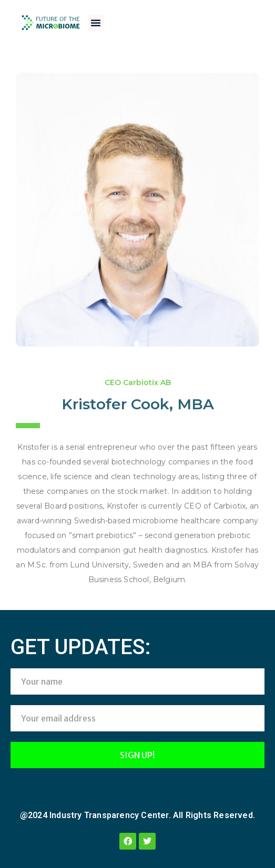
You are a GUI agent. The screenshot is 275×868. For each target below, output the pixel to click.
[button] (96, 23)
